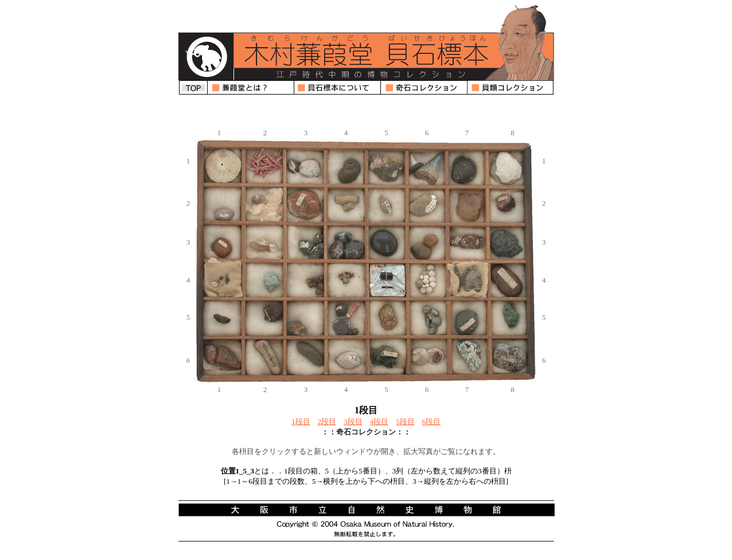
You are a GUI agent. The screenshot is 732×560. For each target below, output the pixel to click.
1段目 (301, 422)
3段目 (353, 422)
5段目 (405, 422)
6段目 (432, 422)
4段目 (379, 422)
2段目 (327, 422)
